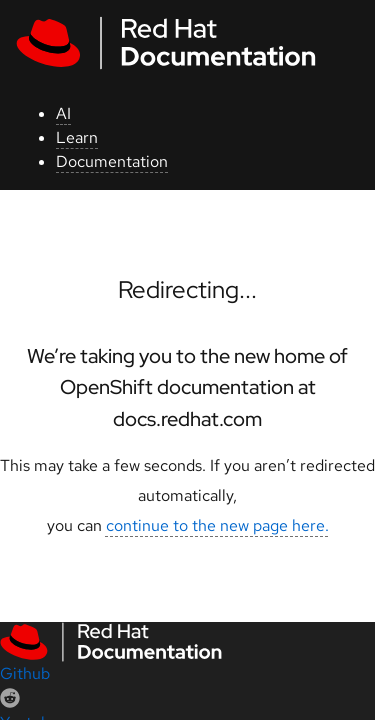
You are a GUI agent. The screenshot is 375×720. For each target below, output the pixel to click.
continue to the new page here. (217, 525)
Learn (77, 137)
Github (25, 673)
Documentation (112, 161)
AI (63, 113)
